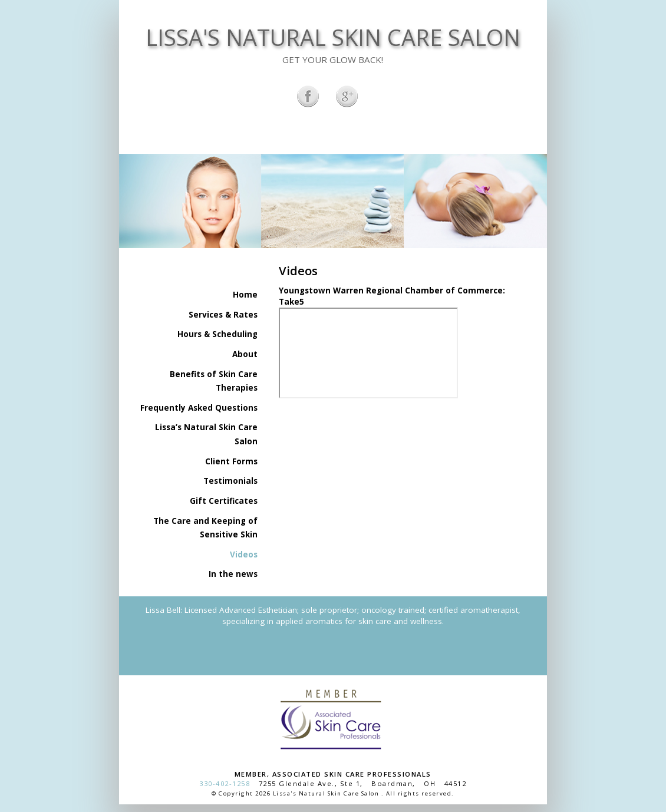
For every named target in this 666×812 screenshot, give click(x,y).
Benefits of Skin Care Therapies (214, 381)
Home (245, 295)
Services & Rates (223, 315)
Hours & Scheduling (217, 334)
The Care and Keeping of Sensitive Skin (205, 528)
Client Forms (231, 461)
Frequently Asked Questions (199, 408)
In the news (233, 574)
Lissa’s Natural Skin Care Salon (206, 434)
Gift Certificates (224, 501)
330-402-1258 (225, 783)
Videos (244, 554)
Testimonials (230, 481)
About (245, 354)
